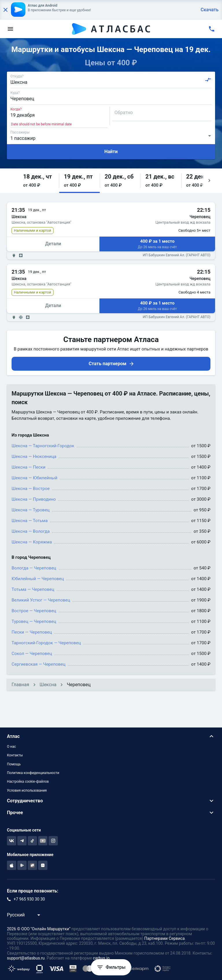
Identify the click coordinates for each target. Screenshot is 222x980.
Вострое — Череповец (34, 611)
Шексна (48, 685)
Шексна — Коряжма (32, 542)
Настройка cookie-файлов (28, 782)
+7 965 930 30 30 (29, 899)
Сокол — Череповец (32, 654)
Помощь (14, 764)
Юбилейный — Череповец (38, 579)
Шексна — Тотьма (30, 521)
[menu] (10, 29)
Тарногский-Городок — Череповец (46, 643)
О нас (11, 747)
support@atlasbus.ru (26, 958)
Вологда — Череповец (34, 568)
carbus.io (101, 958)
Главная (20, 685)
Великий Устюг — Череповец (41, 600)
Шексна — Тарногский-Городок (43, 446)
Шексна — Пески (28, 467)
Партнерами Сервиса (164, 938)
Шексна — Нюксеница (34, 456)
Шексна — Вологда (31, 531)
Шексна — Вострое (31, 489)
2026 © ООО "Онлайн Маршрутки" (39, 929)
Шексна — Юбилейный (34, 478)
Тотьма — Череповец (33, 589)
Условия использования (27, 790)
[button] (39, 181)
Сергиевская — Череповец (38, 664)
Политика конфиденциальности (33, 773)
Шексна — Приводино (34, 499)
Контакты (15, 755)
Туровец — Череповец (34, 621)
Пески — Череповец (32, 632)
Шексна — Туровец (31, 510)
